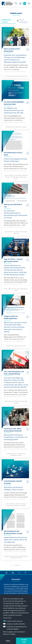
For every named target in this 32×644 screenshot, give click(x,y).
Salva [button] (8, 641)
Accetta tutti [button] (24, 641)
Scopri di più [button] (7, 618)
